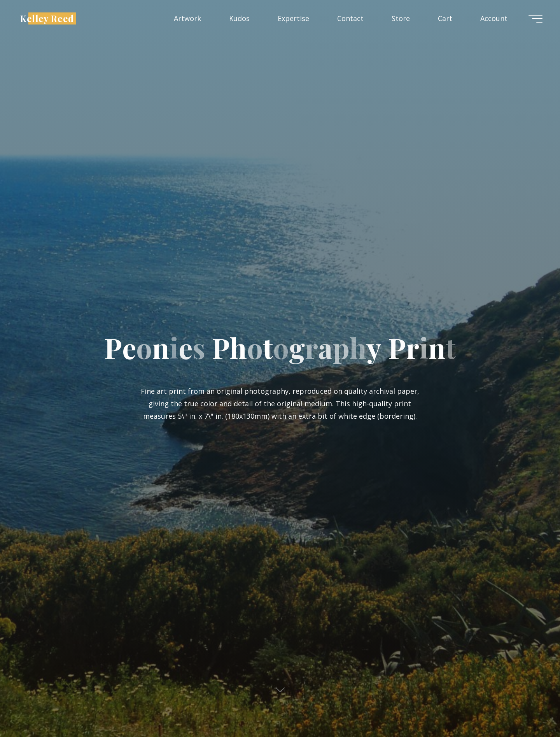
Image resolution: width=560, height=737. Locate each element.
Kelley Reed (47, 18)
